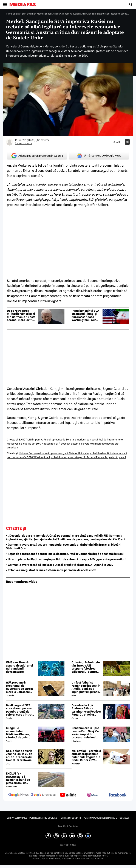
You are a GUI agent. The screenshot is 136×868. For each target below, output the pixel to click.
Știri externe (28, 14)
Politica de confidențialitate (100, 818)
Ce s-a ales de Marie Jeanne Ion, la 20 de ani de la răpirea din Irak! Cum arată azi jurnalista (19, 756)
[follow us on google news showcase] (43, 795)
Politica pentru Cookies (43, 818)
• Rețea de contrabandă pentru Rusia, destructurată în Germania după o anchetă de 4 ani (65, 554)
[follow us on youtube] (68, 795)
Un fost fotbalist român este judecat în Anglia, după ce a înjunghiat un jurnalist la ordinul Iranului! (87, 687)
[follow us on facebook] (118, 795)
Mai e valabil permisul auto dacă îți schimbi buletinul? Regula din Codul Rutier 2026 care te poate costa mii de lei (87, 756)
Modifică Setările (68, 826)
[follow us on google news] (18, 795)
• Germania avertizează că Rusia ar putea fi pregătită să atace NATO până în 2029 (60, 565)
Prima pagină (13, 14)
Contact (124, 818)
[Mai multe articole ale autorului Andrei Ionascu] (10, 142)
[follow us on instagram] (93, 795)
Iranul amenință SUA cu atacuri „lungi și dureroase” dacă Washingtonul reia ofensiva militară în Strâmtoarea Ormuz (85, 315)
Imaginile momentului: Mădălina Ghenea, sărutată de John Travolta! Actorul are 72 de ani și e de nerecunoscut (20, 733)
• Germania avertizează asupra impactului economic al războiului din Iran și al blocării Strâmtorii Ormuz (64, 547)
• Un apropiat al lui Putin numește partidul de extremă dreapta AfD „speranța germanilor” (66, 559)
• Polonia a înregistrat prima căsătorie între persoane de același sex (51, 570)
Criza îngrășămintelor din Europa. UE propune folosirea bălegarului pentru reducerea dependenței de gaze (86, 667)
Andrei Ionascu (23, 143)
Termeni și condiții (70, 818)
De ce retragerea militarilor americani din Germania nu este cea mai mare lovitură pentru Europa (22, 315)
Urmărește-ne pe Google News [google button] (99, 156)
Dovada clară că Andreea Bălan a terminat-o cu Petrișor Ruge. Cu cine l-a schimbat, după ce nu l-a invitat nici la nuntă (87, 710)
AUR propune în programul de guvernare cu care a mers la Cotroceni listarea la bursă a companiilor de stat (19, 687)
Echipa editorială (17, 818)
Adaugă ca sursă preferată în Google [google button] (37, 156)
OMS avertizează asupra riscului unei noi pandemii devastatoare (19, 667)
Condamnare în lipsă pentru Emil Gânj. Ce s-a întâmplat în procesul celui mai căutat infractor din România (85, 733)
